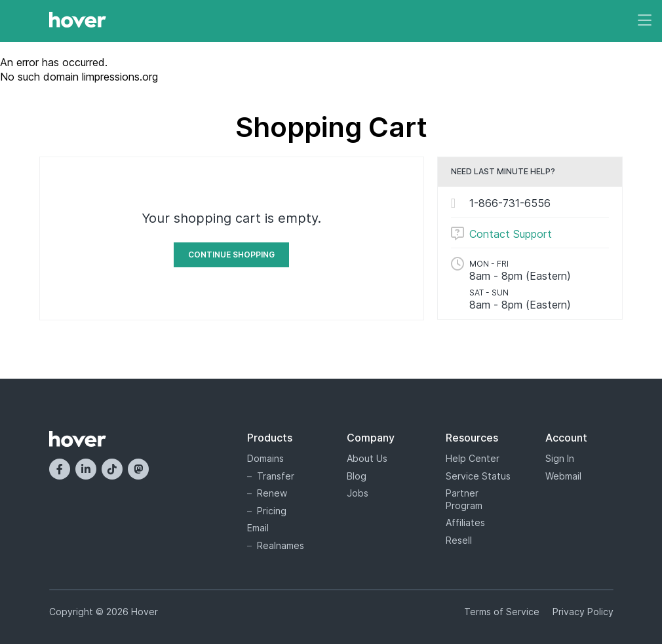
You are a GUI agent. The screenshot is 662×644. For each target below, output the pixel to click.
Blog (357, 476)
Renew (272, 493)
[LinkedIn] (86, 469)
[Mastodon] (138, 469)
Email (258, 528)
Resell (459, 540)
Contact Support (511, 234)
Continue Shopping (231, 255)
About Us (367, 458)
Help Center (473, 458)
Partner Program (464, 499)
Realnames (281, 545)
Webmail (563, 476)
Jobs (358, 493)
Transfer (276, 476)
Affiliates (465, 522)
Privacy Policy (583, 612)
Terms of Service (502, 612)
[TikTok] (112, 469)
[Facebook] (60, 469)
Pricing (272, 511)
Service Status (478, 476)
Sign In (560, 458)
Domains (265, 458)
